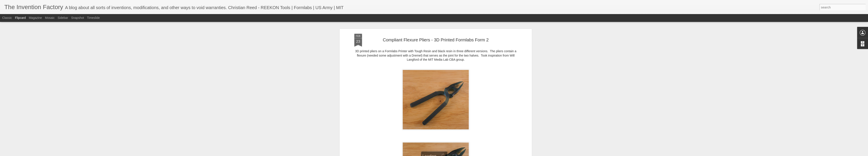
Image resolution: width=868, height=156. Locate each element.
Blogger (448, 154)
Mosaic (50, 18)
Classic (7, 18)
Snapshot (78, 18)
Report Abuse (460, 154)
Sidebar (63, 18)
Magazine (35, 18)
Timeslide (93, 18)
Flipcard (20, 18)
